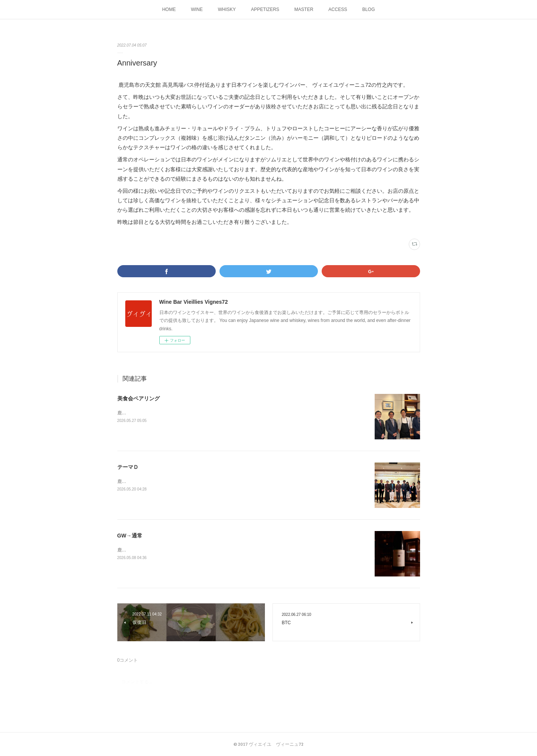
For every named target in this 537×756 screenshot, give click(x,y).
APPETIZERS (265, 9)
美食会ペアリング (139, 398)
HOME (169, 9)
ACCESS (338, 9)
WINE (197, 9)
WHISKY (227, 9)
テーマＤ (128, 467)
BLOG (368, 9)
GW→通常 (130, 536)
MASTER (304, 9)
